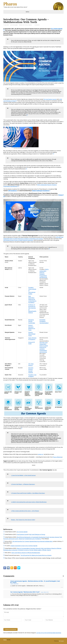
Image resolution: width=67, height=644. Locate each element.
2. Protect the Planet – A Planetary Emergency (23, 484)
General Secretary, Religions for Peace (32, 328)
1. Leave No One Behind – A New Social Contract (23, 475)
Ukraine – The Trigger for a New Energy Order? (23, 520)
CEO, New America (31, 365)
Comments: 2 (37, 25)
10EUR (33, 465)
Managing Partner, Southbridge (32, 321)
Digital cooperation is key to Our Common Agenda (24, 546)
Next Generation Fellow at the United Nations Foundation (32, 299)
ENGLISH (21, 25)
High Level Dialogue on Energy (37, 534)
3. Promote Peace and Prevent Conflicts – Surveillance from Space (28, 493)
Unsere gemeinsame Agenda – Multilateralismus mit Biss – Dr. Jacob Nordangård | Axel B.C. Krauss (35, 582)
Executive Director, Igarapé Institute (31, 370)
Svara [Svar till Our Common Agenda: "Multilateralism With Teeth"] (62, 597)
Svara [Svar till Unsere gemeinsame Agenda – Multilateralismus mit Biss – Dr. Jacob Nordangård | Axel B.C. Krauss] (62, 587)
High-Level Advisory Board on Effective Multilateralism (26, 553)
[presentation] (13, 625)
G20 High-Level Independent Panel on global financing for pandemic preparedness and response (44, 347)
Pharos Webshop (57, 457)
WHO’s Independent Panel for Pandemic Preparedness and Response (44, 273)
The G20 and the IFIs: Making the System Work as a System (36, 555)
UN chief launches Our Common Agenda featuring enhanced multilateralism (32, 541)
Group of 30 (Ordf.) (31, 343)
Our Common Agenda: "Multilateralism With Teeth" (25, 592)
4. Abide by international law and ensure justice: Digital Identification (29, 502)
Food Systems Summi (22, 534)
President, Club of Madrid (32, 376)
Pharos (34, 4)
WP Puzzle (61, 641)
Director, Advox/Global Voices (32, 334)
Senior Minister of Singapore (32, 339)
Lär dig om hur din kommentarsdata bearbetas (49, 633)
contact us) (41, 454)
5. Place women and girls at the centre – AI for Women (25, 511)
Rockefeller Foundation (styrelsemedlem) (44, 321)
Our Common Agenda (27, 25)
